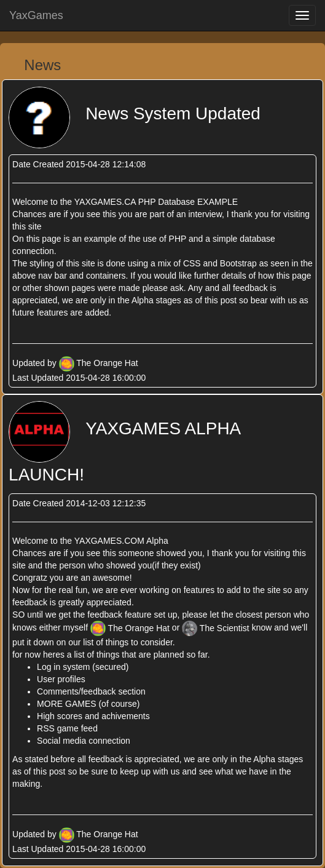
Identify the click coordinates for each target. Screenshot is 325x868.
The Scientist (217, 628)
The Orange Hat (107, 363)
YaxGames (36, 15)
